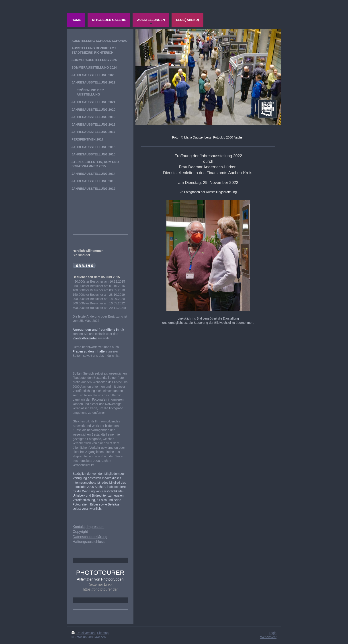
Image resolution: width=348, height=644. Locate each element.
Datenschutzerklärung (90, 537)
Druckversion (83, 633)
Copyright (80, 532)
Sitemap (103, 633)
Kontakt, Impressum (88, 527)
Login (273, 633)
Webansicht (268, 637)
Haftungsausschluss (89, 542)
